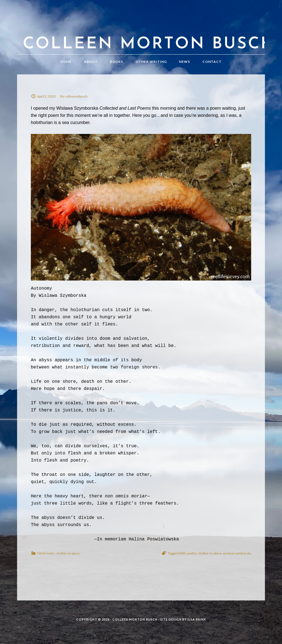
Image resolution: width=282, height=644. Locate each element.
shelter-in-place (68, 553)
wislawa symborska (237, 553)
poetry (192, 553)
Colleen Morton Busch (141, 33)
